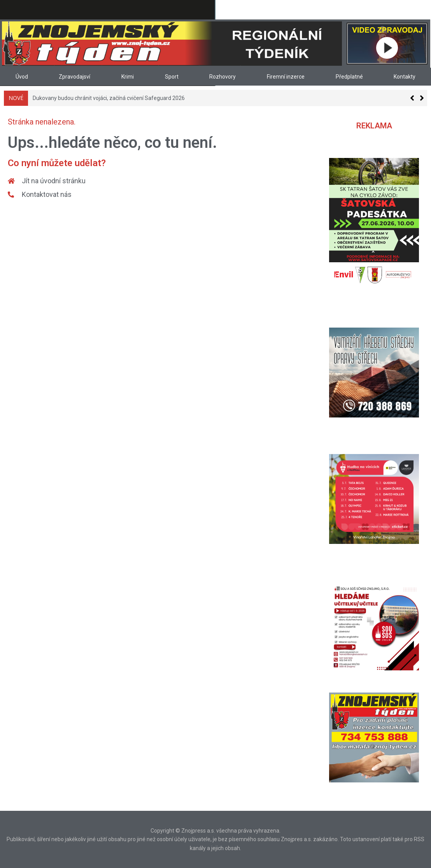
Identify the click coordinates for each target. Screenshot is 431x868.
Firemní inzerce (286, 77)
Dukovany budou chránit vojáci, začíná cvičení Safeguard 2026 (109, 98)
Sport (172, 77)
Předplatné (349, 77)
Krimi (128, 77)
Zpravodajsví (74, 77)
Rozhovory (223, 77)
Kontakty (405, 77)
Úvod (22, 77)
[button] (422, 98)
